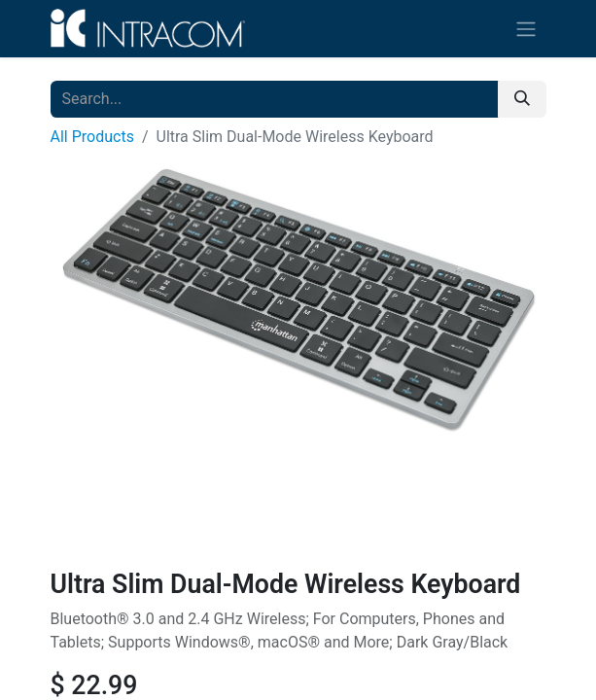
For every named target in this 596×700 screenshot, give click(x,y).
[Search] (522, 99)
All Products (92, 137)
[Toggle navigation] (526, 29)
